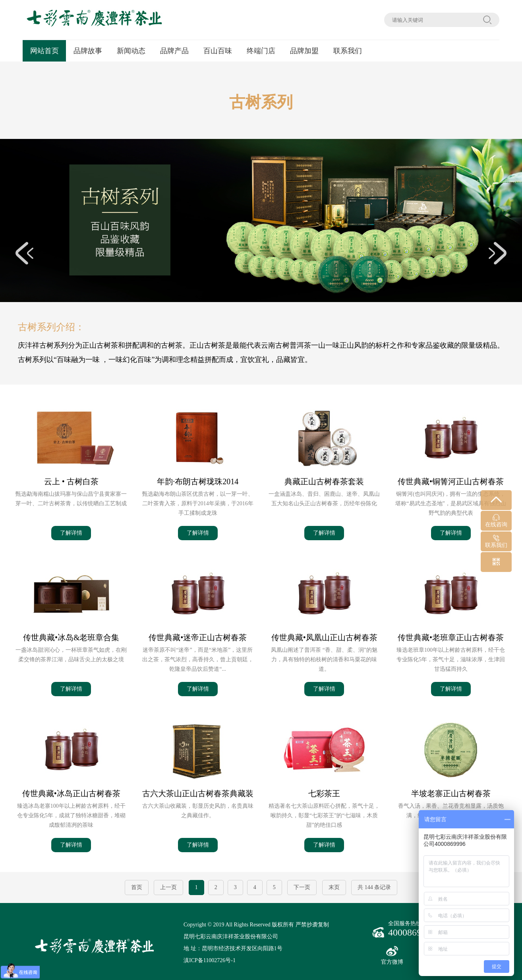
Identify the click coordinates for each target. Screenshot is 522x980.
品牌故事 (88, 51)
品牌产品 (174, 51)
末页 (334, 887)
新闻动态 (131, 51)
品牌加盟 (304, 51)
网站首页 (44, 51)
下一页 (302, 887)
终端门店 (261, 51)
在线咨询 (496, 521)
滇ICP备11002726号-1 (210, 960)
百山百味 (218, 51)
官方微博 (392, 955)
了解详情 (71, 533)
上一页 (168, 887)
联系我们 (348, 51)
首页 (137, 887)
